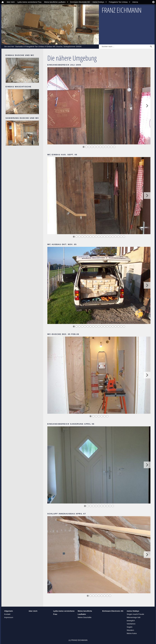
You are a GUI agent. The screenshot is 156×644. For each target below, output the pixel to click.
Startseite (19, 46)
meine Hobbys (98, 2)
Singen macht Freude (135, 614)
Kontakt (7, 614)
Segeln (130, 627)
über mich (11, 2)
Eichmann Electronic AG (80, 2)
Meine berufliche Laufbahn (55, 2)
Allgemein (8, 611)
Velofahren (131, 624)
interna (135, 2)
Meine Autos (132, 633)
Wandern (130, 630)
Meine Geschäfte (85, 617)
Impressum (9, 617)
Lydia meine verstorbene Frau (29, 2)
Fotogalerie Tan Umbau (118, 2)
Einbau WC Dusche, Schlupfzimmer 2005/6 (64, 46)
